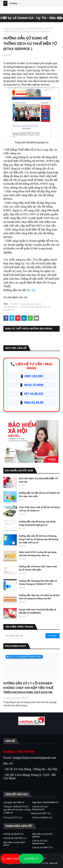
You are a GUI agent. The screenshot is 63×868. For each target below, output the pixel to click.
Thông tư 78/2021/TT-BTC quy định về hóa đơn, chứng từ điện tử (17, 810)
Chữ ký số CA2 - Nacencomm (41, 808)
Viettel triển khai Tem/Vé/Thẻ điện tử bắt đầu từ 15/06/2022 (37, 611)
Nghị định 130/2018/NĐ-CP (46, 802)
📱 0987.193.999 (32, 376)
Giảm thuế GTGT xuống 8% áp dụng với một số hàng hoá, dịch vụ (38, 554)
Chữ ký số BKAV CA (42, 818)
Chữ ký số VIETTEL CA (15, 838)
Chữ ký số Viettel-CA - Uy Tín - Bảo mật (32, 18)
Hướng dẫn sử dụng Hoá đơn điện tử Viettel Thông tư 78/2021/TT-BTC (38, 583)
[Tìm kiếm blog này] (24, 636)
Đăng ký (31, 859)
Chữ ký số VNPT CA (41, 813)
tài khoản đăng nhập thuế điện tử (35, 307)
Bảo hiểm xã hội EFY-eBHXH (43, 835)
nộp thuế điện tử (11, 307)
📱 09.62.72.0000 (31, 385)
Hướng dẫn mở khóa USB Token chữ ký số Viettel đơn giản (38, 568)
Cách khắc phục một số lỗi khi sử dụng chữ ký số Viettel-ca (39, 509)
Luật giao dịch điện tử (14, 802)
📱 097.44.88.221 (31, 394)
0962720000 (11, 859)
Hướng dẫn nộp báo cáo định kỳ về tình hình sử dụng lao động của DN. (39, 597)
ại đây (32, 290)
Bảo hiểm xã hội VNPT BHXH (14, 844)
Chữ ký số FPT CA (13, 818)
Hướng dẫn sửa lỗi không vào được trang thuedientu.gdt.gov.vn (37, 523)
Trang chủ (8, 29)
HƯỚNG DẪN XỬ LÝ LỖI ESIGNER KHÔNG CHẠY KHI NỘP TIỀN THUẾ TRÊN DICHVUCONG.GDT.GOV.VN (28, 688)
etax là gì (14, 304)
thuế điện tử (20, 29)
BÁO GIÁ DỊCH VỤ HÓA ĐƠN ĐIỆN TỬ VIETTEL (38, 480)
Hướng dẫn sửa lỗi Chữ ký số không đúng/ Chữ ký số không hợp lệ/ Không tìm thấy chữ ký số (39, 539)
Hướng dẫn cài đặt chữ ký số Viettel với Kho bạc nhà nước (39, 495)
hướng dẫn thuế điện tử (31, 304)
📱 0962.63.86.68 (31, 403)
